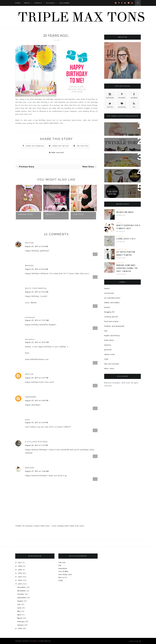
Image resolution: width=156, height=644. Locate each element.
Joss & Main (63, 571)
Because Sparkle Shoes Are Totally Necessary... (122, 143)
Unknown (30, 397)
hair (106, 331)
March (20, 618)
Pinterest (122, 96)
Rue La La (63, 577)
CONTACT (38, 3)
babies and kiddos (112, 303)
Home (18, 3)
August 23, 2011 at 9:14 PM (36, 423)
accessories (109, 293)
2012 (20, 580)
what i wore (109, 369)
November (21, 591)
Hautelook (63, 569)
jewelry (120, 210)
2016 (20, 566)
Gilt (60, 565)
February (21, 622)
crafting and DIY (111, 317)
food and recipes (111, 321)
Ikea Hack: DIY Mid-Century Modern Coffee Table (122, 189)
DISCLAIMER (64, 3)
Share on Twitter (61, 146)
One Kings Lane (65, 575)
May (19, 611)
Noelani (30, 468)
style (106, 359)
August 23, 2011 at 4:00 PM (37, 401)
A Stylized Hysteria (36, 442)
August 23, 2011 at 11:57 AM (37, 320)
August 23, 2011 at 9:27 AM (37, 292)
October (21, 594)
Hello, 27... (51, 214)
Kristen (29, 243)
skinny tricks (110, 354)
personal (60, 153)
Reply (95, 254)
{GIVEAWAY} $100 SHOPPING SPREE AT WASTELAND (120, 174)
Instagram (110, 96)
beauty (119, 223)
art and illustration (112, 298)
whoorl (29, 265)
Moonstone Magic (125, 212)
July (19, 604)
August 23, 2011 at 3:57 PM (37, 378)
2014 (20, 573)
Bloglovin (122, 105)
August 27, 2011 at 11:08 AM (37, 471)
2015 (20, 570)
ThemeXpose (33, 641)
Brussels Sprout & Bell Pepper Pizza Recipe (120, 158)
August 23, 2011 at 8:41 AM (36, 269)
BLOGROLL (51, 3)
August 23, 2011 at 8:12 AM (36, 246)
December (22, 587)
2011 (20, 584)
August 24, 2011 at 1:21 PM (36, 445)
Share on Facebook (35, 146)
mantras (108, 345)
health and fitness (112, 336)
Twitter (110, 105)
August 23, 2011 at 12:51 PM (37, 342)
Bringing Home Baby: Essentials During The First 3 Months (127, 268)
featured (120, 263)
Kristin (29, 374)
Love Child (78, 214)
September (22, 598)
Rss (134, 105)
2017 (20, 563)
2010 (20, 629)
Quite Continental (36, 288)
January (21, 625)
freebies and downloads (114, 326)
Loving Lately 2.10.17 (126, 239)
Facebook (134, 96)
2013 (20, 577)
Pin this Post (83, 146)
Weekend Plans (26, 214)
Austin (107, 289)
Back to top (135, 641)
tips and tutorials (112, 364)
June (19, 608)
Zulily (61, 581)
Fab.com (62, 563)
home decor (122, 249)
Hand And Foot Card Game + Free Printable (122, 127)
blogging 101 (109, 312)
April (19, 615)
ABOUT (27, 3)
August (20, 601)
